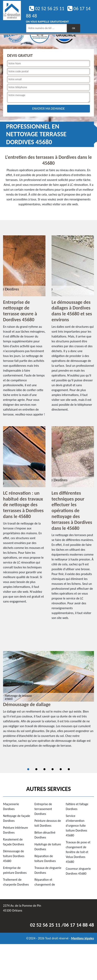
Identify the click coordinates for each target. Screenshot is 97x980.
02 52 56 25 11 (47, 8)
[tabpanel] (48, 701)
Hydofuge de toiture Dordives (48, 847)
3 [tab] (44, 769)
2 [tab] (36, 769)
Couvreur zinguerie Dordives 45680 (78, 871)
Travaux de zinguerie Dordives (48, 870)
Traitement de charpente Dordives (16, 882)
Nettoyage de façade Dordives (17, 818)
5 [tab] (61, 769)
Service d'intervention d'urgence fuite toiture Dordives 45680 (76, 826)
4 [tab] (53, 769)
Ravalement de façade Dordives (14, 842)
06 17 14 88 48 (79, 925)
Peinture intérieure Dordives (16, 830)
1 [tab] (28, 769)
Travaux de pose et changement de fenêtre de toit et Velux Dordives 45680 (78, 852)
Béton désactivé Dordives (45, 835)
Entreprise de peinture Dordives (15, 870)
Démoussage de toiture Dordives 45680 (14, 856)
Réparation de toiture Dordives (45, 858)
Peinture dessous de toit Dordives (48, 823)
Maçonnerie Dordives (11, 806)
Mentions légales (82, 938)
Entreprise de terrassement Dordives (43, 809)
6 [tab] (69, 769)
